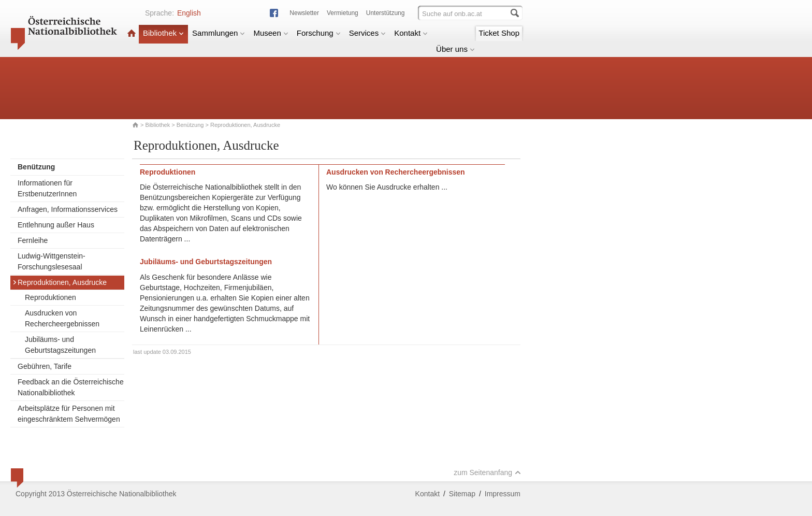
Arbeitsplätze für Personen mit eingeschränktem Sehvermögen (69, 414)
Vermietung (343, 13)
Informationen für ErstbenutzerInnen (47, 188)
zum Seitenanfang (487, 472)
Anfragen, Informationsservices (68, 209)
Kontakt (411, 33)
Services (368, 33)
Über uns (455, 49)
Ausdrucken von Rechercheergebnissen (62, 318)
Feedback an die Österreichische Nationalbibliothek (71, 387)
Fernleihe (33, 240)
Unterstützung (386, 13)
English (189, 13)
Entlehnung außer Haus (56, 225)
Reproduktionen (50, 297)
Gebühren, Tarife (45, 366)
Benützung (190, 125)
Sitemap (462, 494)
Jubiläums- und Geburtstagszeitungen (60, 345)
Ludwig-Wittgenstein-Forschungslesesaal (52, 261)
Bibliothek (163, 33)
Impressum (503, 494)
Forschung (319, 33)
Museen (271, 33)
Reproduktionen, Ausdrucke (60, 282)
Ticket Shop (499, 33)
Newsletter (304, 13)
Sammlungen (219, 33)
